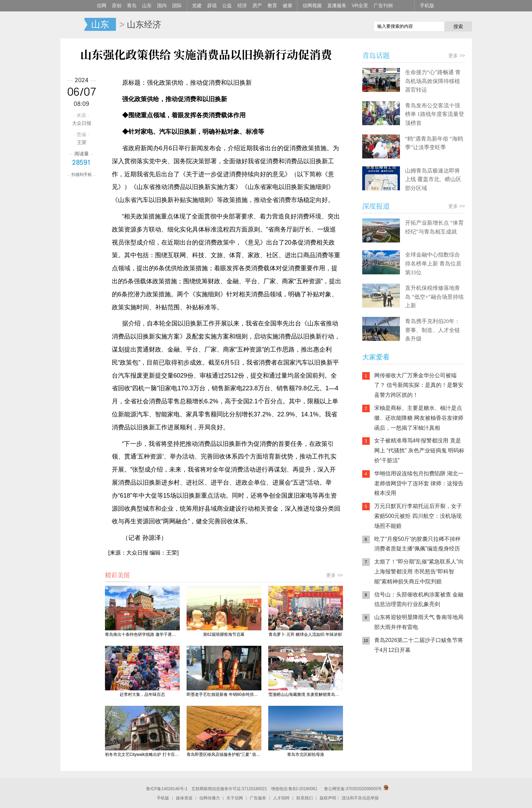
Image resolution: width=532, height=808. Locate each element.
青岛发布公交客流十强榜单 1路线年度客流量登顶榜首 (435, 114)
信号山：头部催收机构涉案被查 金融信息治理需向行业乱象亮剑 (419, 599)
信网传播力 (210, 798)
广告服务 (258, 798)
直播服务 (337, 5)
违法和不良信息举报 (360, 798)
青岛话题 (376, 55)
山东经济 (144, 24)
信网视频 (312, 5)
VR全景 (360, 5)
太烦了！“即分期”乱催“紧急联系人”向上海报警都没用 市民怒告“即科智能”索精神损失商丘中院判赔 (419, 572)
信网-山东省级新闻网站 (72, 25)
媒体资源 (184, 798)
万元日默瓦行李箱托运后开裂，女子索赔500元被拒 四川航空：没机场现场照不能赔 (418, 516)
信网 (102, 5)
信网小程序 (424, 703)
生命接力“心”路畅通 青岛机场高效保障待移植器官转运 (433, 81)
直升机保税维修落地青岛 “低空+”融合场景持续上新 (434, 297)
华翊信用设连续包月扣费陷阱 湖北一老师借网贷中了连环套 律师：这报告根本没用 (419, 483)
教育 (272, 5)
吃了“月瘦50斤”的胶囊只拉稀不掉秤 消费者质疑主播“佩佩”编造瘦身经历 (417, 544)
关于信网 (235, 798)
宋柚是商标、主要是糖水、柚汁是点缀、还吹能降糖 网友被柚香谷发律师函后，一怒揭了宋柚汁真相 (419, 418)
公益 (227, 5)
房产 (257, 5)
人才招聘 (281, 798)
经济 (242, 5)
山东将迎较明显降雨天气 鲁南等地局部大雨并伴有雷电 (419, 622)
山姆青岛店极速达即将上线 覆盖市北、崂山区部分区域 (433, 179)
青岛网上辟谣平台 (383, 730)
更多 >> (334, 575)
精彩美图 (117, 575)
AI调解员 (424, 730)
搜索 (458, 26)
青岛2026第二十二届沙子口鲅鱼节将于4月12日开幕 (419, 645)
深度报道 (376, 206)
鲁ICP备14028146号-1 (167, 789)
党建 (197, 5)
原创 (117, 5)
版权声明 (328, 798)
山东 (147, 5)
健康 (287, 5)
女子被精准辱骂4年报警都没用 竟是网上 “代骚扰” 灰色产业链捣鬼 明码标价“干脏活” (419, 450)
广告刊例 (383, 5)
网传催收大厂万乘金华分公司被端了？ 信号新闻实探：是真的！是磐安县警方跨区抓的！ (419, 385)
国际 (177, 5)
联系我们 (305, 798)
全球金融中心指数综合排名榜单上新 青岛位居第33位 (433, 263)
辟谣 (212, 5)
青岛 (132, 5)
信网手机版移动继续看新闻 (333, 25)
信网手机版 (383, 703)
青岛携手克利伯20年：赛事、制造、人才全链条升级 (433, 330)
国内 (162, 5)
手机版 (427, 5)
